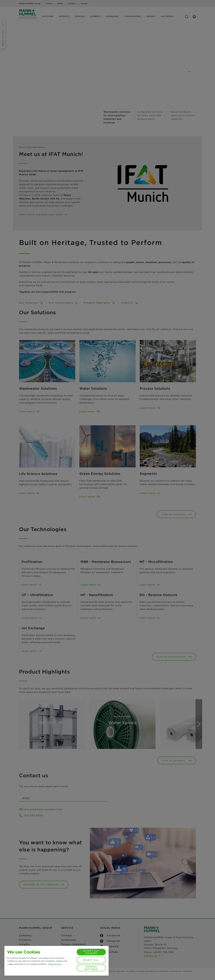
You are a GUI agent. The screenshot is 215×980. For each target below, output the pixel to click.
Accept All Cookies (91, 952)
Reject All (91, 960)
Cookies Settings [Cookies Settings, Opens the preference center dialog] (91, 968)
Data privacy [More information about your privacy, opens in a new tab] (55, 964)
